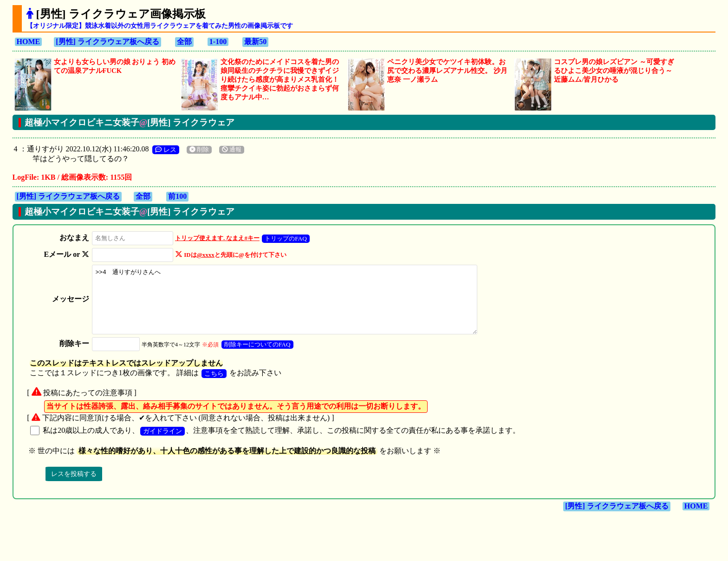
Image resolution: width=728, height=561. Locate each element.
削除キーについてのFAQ (254, 357)
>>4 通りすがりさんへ (290, 306)
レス (166, 150)
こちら (214, 386)
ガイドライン (162, 444)
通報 (232, 150)
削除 (199, 150)
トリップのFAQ (283, 238)
